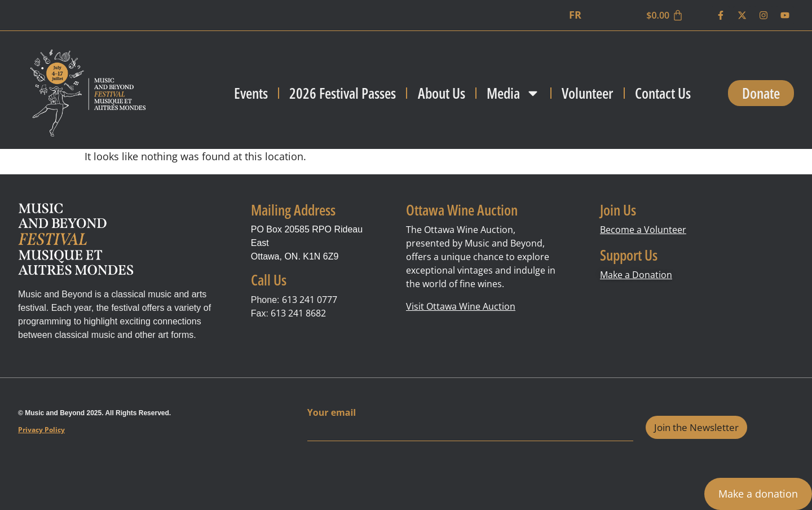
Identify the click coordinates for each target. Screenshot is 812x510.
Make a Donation (636, 275)
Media (513, 93)
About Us (442, 93)
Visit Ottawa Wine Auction (461, 306)
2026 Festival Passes (343, 93)
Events (251, 93)
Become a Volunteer (643, 230)
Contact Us (663, 93)
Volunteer (587, 93)
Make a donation (758, 494)
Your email (332, 413)
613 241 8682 (298, 313)
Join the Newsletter (696, 427)
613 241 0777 (310, 300)
